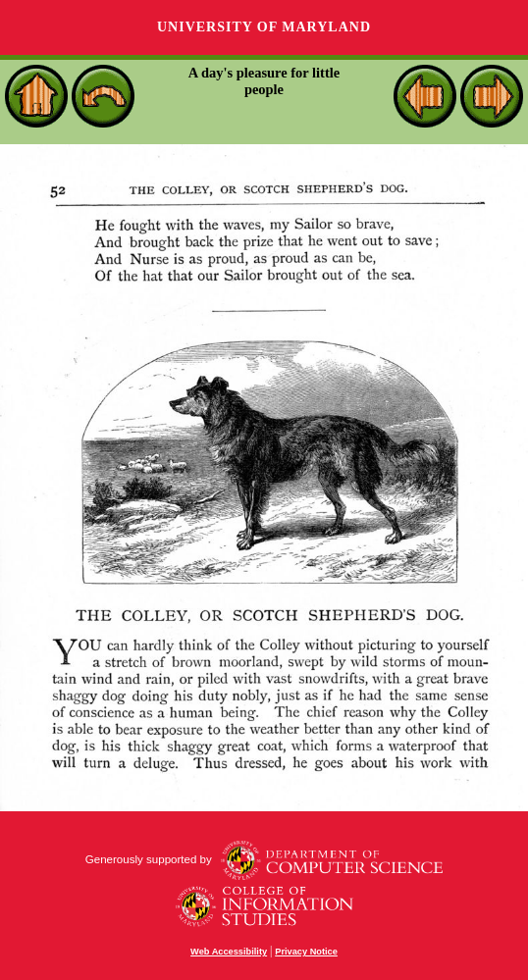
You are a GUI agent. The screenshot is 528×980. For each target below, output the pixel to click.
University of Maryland (264, 27)
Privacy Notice (306, 952)
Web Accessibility (229, 952)
